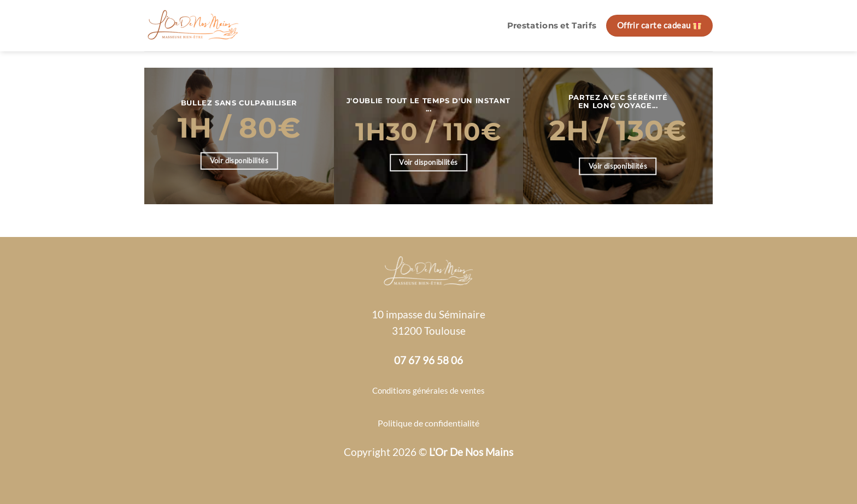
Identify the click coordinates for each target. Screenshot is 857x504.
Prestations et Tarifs (552, 26)
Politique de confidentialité (428, 423)
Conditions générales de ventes (428, 390)
